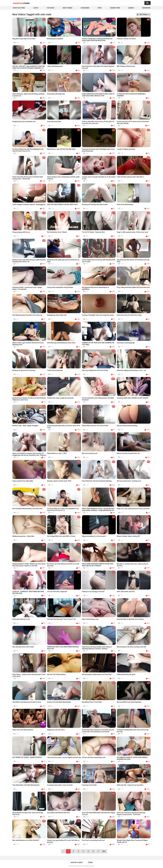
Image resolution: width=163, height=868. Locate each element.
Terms (90, 862)
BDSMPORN (146, 8)
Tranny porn (115, 8)
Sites (100, 8)
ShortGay (21, 3)
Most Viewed (67, 8)
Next (104, 851)
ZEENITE (131, 8)
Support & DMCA (76, 862)
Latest (36, 8)
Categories (85, 8)
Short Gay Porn (19, 8)
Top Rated (51, 8)
